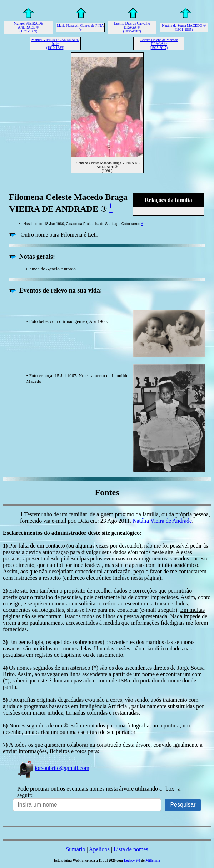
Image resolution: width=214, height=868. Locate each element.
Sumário (75, 849)
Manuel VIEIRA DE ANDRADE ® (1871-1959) (28, 27)
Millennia (153, 860)
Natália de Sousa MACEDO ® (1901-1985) (184, 27)
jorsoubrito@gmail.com (53, 768)
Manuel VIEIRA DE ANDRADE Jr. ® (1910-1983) (55, 44)
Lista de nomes (131, 849)
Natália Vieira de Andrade (162, 521)
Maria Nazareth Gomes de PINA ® (80, 27)
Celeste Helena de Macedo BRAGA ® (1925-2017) (159, 44)
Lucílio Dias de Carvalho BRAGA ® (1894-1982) (132, 27)
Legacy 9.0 (132, 860)
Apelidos (99, 849)
